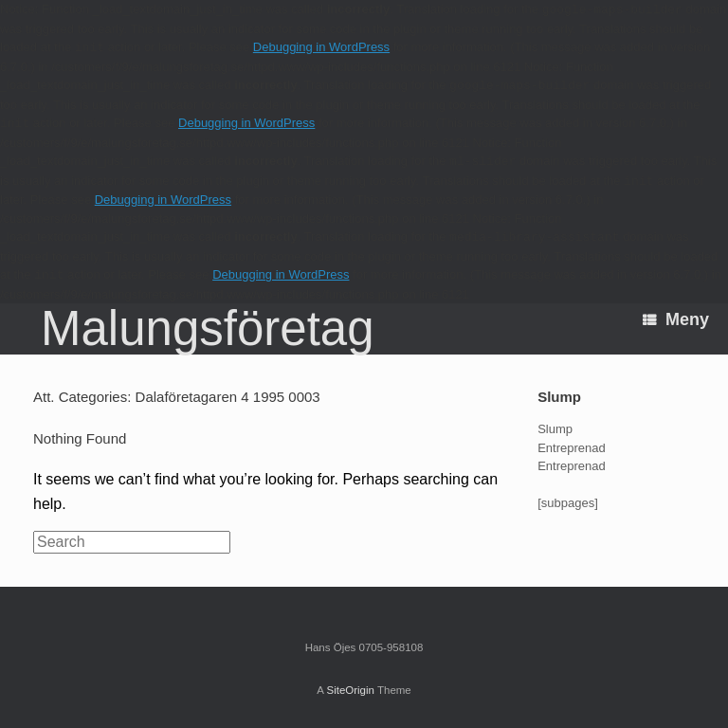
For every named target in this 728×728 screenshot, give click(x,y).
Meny (676, 319)
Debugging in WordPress (321, 47)
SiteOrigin (350, 690)
